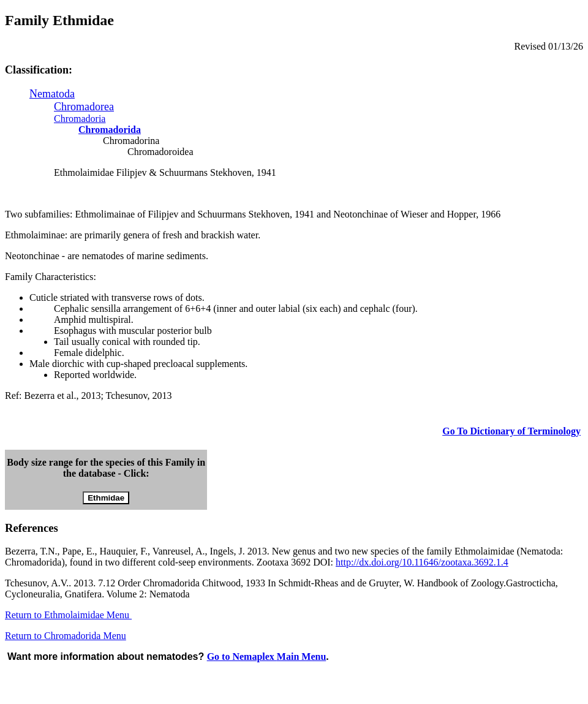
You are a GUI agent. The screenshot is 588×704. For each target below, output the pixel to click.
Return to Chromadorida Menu (66, 636)
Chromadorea (84, 107)
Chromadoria (80, 119)
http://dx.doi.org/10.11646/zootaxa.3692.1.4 (422, 562)
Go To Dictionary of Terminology (511, 431)
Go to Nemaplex (267, 657)
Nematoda (52, 94)
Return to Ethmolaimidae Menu (68, 615)
